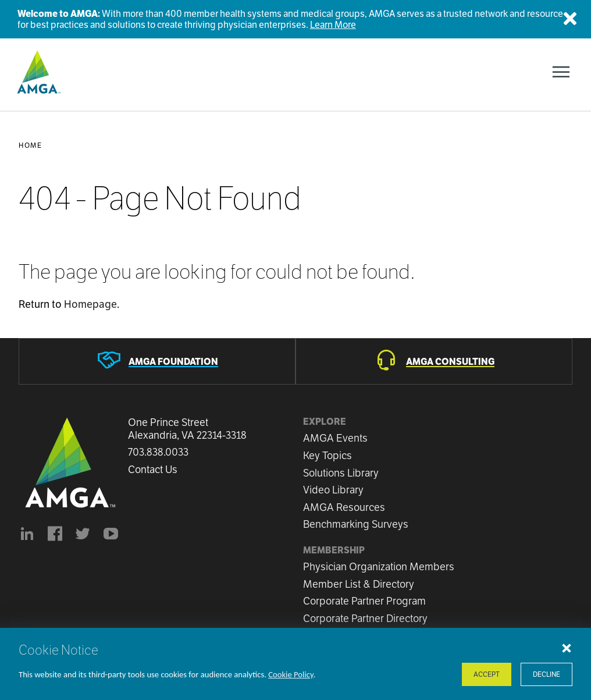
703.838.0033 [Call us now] (158, 452)
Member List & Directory (359, 584)
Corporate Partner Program (364, 601)
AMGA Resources (344, 507)
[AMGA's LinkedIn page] (27, 535)
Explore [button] (325, 422)
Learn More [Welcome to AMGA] (333, 25)
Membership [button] (334, 550)
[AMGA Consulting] (434, 361)
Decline (547, 674)
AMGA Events (335, 438)
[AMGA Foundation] (157, 361)
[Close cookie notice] (567, 648)
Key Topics (327, 455)
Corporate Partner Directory (365, 618)
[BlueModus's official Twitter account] (83, 535)
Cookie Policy (291, 674)
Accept (487, 674)
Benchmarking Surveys (356, 524)
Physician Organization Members (379, 566)
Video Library (333, 490)
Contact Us (153, 470)
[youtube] (111, 535)
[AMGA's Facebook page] (55, 535)
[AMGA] (38, 72)
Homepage (90, 304)
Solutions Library (341, 473)
